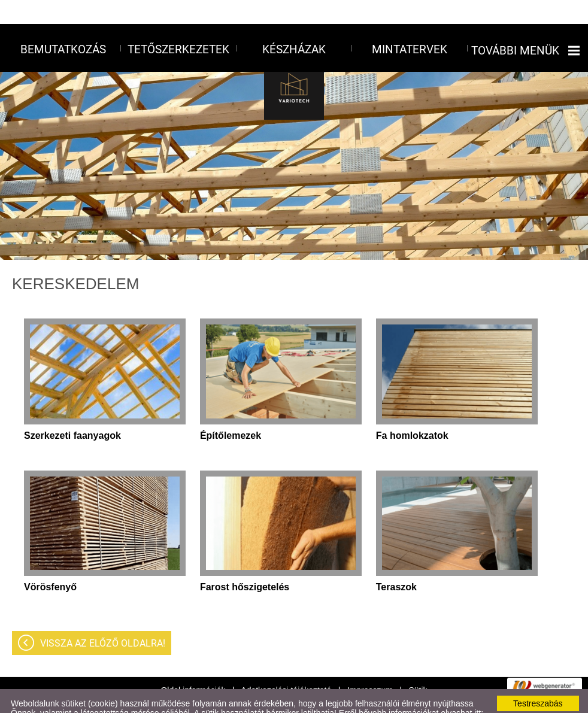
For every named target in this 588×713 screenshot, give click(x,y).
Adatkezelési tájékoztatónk (60, 699)
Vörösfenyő (50, 563)
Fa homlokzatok (412, 412)
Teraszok (396, 563)
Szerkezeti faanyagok (72, 412)
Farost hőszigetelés (245, 563)
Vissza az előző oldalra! (103, 619)
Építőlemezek (231, 412)
